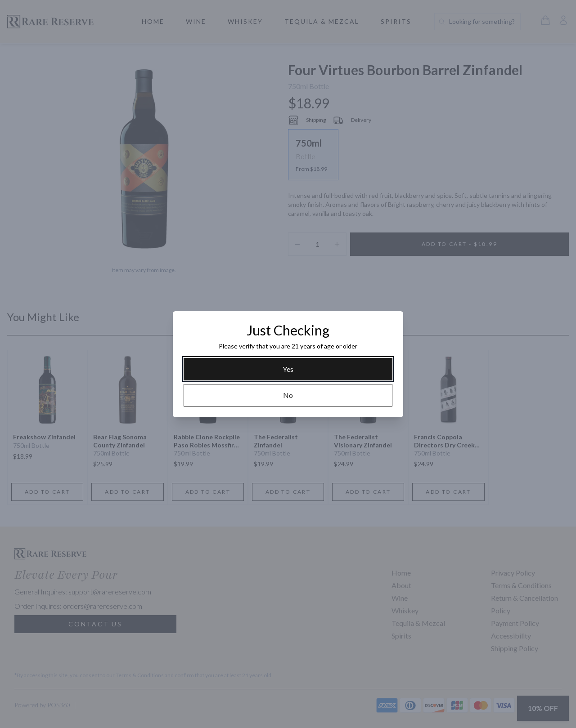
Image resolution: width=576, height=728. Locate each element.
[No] (288, 395)
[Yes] (288, 369)
